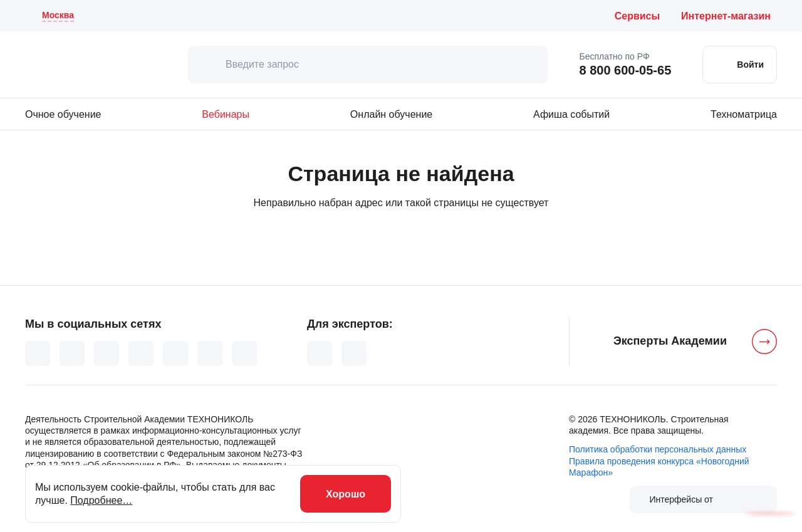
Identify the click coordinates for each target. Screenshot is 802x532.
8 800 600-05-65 (625, 70)
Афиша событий (571, 114)
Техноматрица (744, 114)
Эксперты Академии (670, 341)
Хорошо (346, 494)
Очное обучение (63, 114)
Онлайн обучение (391, 114)
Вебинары (226, 114)
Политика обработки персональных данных (658, 449)
